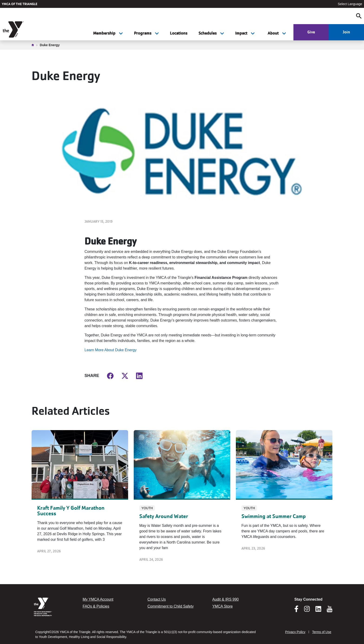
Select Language (350, 4)
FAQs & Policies (96, 606)
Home (34, 45)
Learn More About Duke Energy (110, 350)
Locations (179, 33)
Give (311, 32)
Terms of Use (322, 632)
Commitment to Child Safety (171, 606)
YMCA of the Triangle (20, 4)
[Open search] (359, 16)
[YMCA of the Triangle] (14, 29)
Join (346, 32)
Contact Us (157, 599)
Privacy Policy (295, 632)
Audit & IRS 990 (225, 599)
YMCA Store (222, 606)
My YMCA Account (98, 599)
